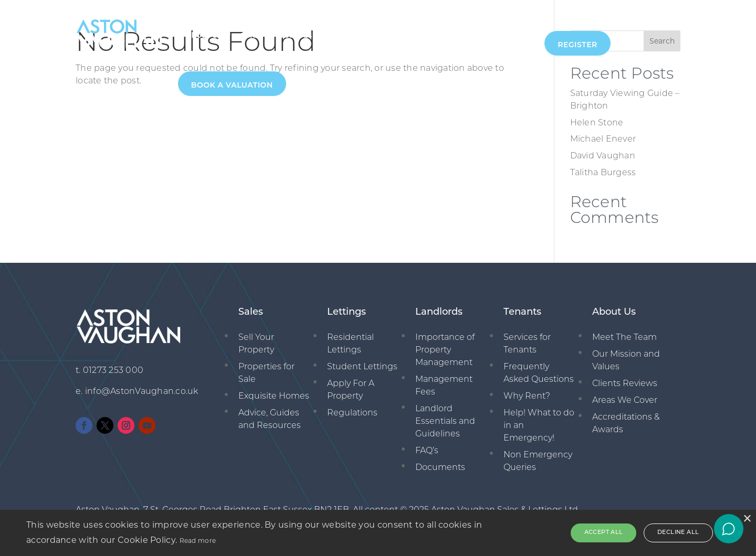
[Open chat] (729, 529)
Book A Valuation (232, 85)
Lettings (296, 35)
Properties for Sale (266, 373)
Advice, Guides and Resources (270, 420)
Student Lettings (362, 367)
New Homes (426, 35)
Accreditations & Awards (626, 424)
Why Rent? (527, 397)
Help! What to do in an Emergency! (539, 426)
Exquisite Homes (274, 397)
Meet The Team (624, 338)
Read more (198, 541)
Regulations (352, 413)
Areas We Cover (625, 401)
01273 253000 (507, 35)
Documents (440, 468)
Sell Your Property (256, 344)
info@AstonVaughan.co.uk (142, 392)
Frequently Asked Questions (539, 373)
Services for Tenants (527, 344)
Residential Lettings (350, 344)
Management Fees (444, 386)
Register (577, 45)
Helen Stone (597, 123)
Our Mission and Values (626, 361)
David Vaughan (603, 156)
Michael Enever (603, 140)
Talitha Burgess (603, 173)
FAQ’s (427, 451)
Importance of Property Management (445, 350)
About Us (204, 35)
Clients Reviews (625, 384)
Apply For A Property (351, 390)
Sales (251, 35)
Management (357, 35)
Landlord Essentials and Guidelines (445, 422)
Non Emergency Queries (538, 462)
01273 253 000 (113, 371)
